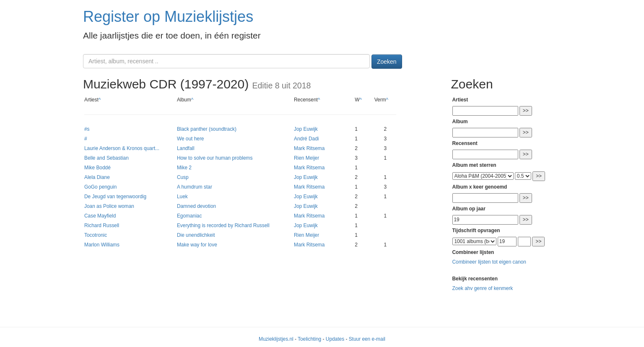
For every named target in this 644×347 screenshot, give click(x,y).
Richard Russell (102, 225)
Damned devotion (196, 206)
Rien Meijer (306, 158)
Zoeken (387, 62)
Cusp (183, 177)
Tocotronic (96, 235)
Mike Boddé (97, 168)
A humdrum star (195, 187)
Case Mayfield (100, 216)
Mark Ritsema (309, 148)
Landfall (186, 148)
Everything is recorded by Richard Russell (223, 225)
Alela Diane (97, 177)
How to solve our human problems (215, 158)
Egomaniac (190, 216)
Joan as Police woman (109, 206)
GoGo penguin (100, 187)
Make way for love (197, 245)
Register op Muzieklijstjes (168, 17)
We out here (191, 139)
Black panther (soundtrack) (207, 129)
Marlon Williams (102, 245)
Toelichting (309, 339)
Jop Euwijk (306, 129)
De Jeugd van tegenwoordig (115, 197)
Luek (182, 197)
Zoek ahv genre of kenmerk (483, 288)
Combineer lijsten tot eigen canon (489, 262)
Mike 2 (184, 168)
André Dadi (306, 139)
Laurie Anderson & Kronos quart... (122, 148)
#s (87, 129)
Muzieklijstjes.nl (276, 339)
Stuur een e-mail (367, 339)
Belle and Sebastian (106, 158)
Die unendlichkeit (196, 235)
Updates (335, 339)
